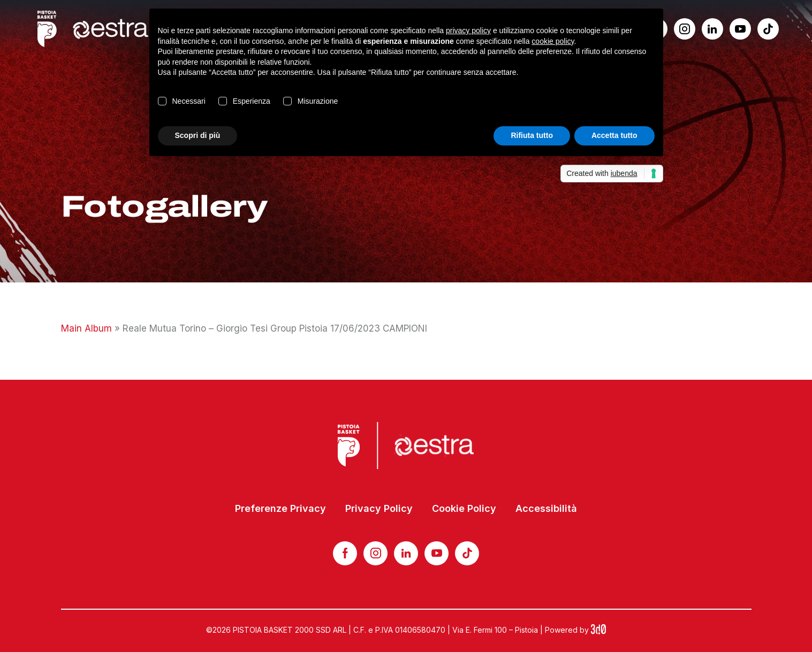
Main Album (86, 328)
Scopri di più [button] (198, 135)
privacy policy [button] (468, 30)
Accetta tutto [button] (614, 135)
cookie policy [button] (553, 41)
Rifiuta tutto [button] (532, 135)
